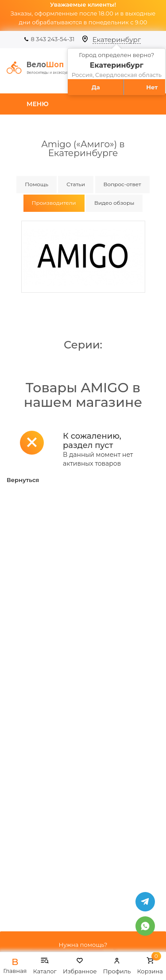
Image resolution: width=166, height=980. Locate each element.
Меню (38, 104)
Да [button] (96, 87)
